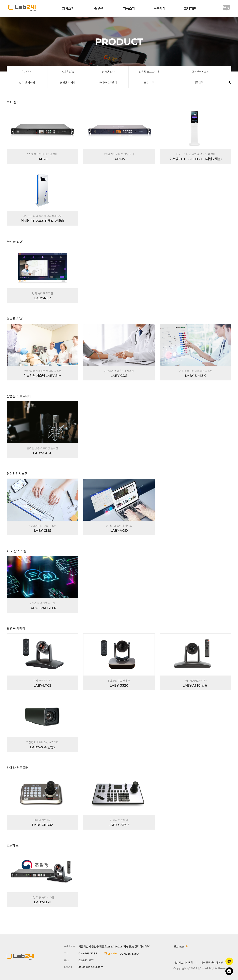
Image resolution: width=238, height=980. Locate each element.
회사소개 (68, 8)
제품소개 (129, 8)
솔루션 (99, 8)
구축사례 (159, 8)
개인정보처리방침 (183, 962)
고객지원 (190, 8)
